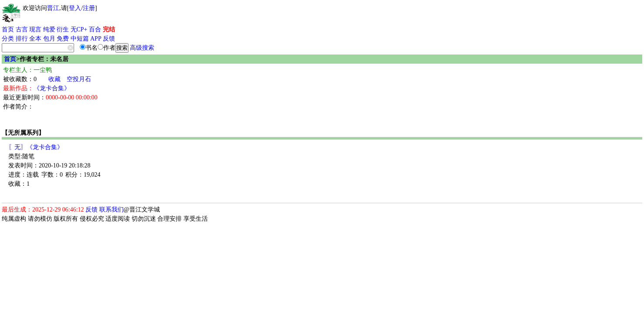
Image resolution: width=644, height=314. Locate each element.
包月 (49, 39)
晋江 (53, 8)
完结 (109, 29)
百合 (95, 29)
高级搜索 (142, 48)
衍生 (63, 29)
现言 (35, 29)
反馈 (109, 39)
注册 (89, 8)
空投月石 (79, 79)
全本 (35, 39)
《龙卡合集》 (52, 88)
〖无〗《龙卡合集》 (36, 147)
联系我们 (112, 210)
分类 (8, 39)
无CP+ (79, 29)
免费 (63, 39)
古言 (22, 29)
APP (96, 39)
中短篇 (80, 39)
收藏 (54, 79)
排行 (22, 39)
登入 (75, 8)
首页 (8, 29)
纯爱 (49, 29)
